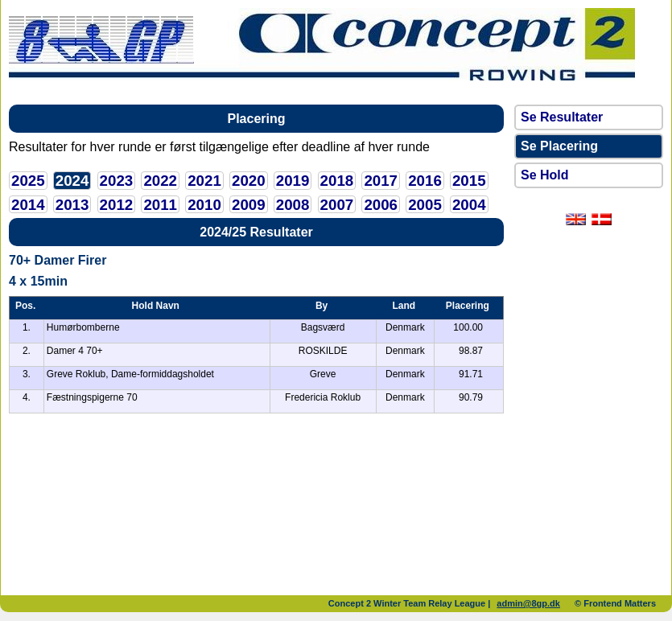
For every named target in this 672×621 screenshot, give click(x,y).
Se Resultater (562, 117)
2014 (28, 205)
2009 (249, 205)
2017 (381, 181)
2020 (249, 181)
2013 (72, 205)
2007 (337, 205)
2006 (381, 205)
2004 (469, 205)
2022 (160, 181)
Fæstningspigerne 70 (92, 397)
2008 (293, 205)
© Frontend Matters (615, 603)
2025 (28, 181)
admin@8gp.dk (528, 603)
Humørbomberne (83, 327)
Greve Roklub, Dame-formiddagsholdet (130, 374)
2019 (293, 181)
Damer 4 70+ (75, 351)
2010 (204, 205)
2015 (469, 181)
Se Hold (545, 175)
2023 (117, 181)
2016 (425, 181)
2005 (425, 205)
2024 (72, 181)
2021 (204, 181)
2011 (160, 205)
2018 (337, 181)
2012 (117, 205)
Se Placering (559, 146)
